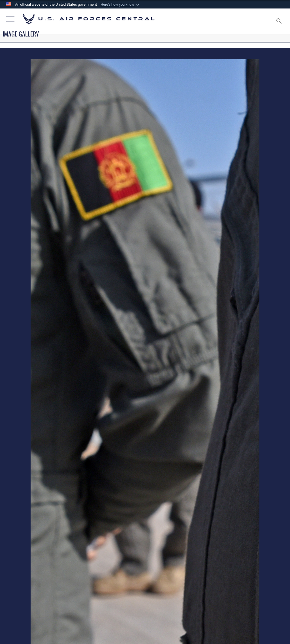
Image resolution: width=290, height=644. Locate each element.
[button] (120, 5)
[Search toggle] (280, 19)
